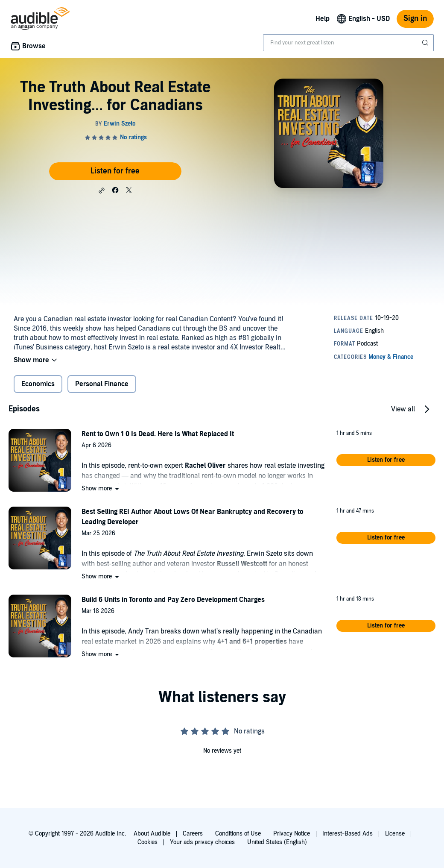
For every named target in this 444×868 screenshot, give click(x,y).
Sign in (415, 19)
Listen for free (115, 171)
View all (403, 409)
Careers (193, 834)
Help (323, 19)
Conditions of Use (238, 834)
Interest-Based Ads (348, 834)
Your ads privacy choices (202, 842)
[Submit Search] (426, 43)
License (395, 834)
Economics (38, 384)
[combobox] (348, 43)
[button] (102, 191)
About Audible (152, 834)
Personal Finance (102, 384)
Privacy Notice (292, 834)
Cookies (148, 842)
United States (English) (277, 842)
